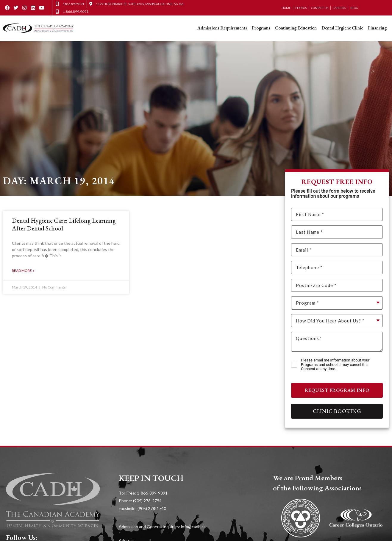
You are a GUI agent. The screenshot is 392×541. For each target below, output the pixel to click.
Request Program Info (337, 390)
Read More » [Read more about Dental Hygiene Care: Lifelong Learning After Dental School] (23, 270)
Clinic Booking (337, 411)
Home (286, 8)
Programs (261, 28)
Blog (354, 8)
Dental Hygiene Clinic (342, 28)
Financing (377, 28)
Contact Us (320, 8)
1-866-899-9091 (152, 493)
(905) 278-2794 (147, 501)
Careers (339, 8)
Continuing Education (296, 28)
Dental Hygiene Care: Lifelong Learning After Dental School (64, 224)
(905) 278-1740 (152, 508)
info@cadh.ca (193, 527)
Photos (301, 8)
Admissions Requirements (222, 28)
